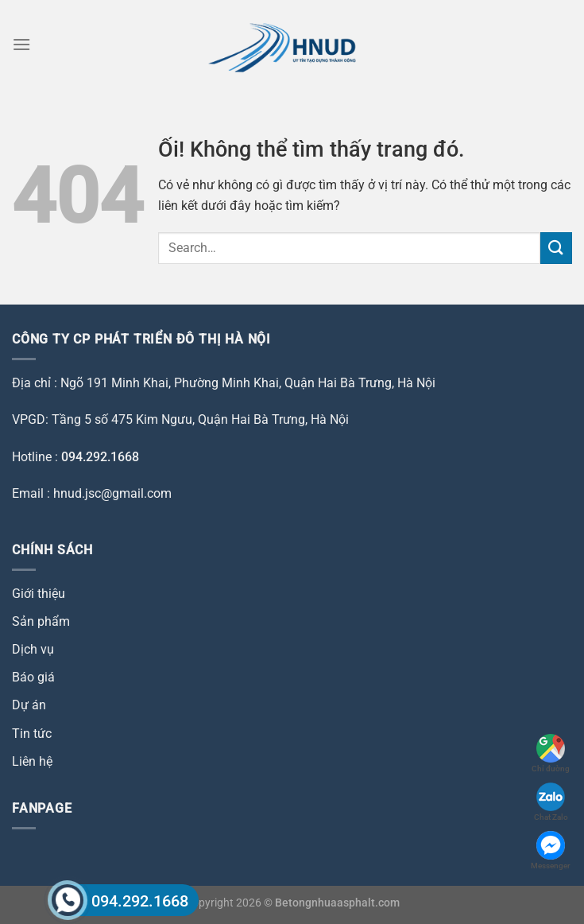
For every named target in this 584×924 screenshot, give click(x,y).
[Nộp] (556, 248)
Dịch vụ (33, 649)
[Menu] (21, 44)
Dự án (29, 705)
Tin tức (32, 734)
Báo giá (33, 677)
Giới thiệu (39, 594)
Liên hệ (32, 761)
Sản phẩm (41, 621)
